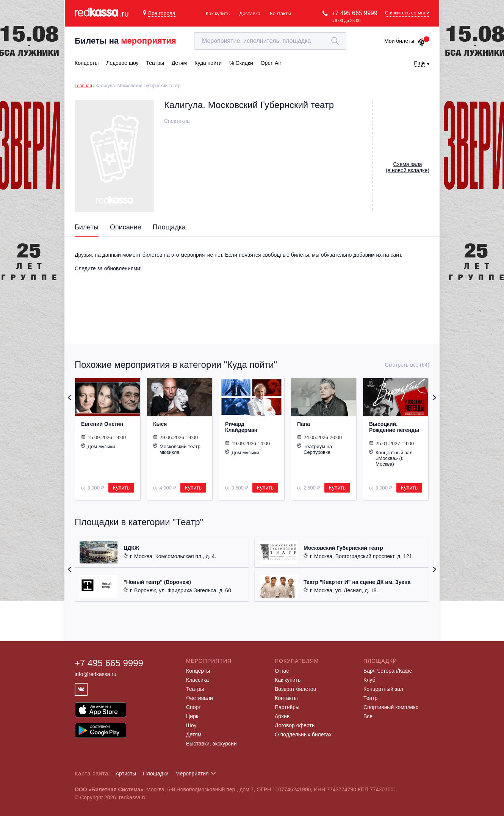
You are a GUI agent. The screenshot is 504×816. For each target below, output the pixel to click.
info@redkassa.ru (95, 674)
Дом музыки (98, 446)
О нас (282, 671)
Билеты (87, 227)
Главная (83, 86)
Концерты (198, 671)
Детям (194, 734)
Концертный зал (383, 689)
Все (368, 716)
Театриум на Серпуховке (315, 449)
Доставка (250, 13)
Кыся (160, 424)
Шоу (191, 725)
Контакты (280, 13)
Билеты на (125, 41)
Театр (370, 698)
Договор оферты (295, 725)
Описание (126, 227)
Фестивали (200, 698)
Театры (195, 689)
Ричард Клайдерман (241, 427)
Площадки (156, 774)
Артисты (126, 774)
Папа (304, 424)
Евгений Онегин (102, 424)
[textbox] (270, 41)
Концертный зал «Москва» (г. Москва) (391, 458)
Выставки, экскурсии (211, 744)
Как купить (218, 13)
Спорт (193, 707)
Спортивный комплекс (391, 707)
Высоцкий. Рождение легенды (394, 427)
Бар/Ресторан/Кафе (388, 671)
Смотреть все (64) (407, 365)
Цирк (192, 716)
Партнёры (287, 707)
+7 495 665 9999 (355, 13)
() (408, 167)
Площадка (169, 227)
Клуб (369, 680)
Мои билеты (405, 41)
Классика (197, 680)
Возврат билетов (295, 689)
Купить (121, 488)
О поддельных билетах (303, 734)
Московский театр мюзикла (177, 449)
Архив (282, 716)
